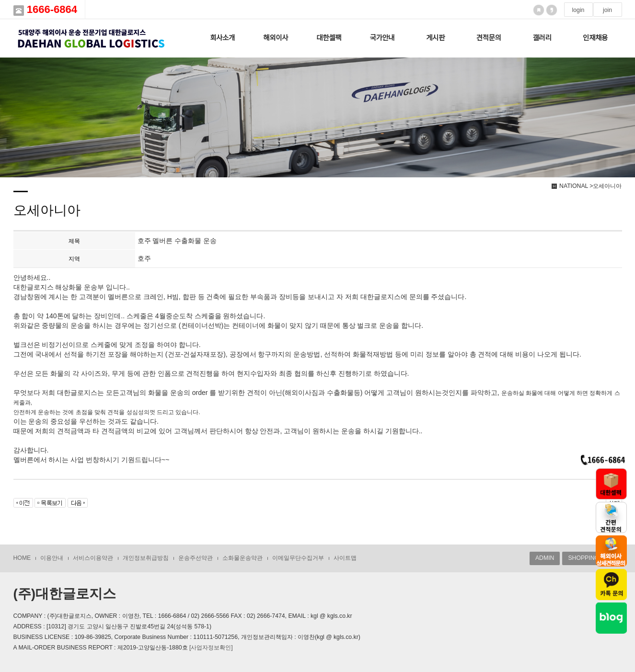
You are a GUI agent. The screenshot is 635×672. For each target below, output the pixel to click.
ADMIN (545, 558)
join (607, 10)
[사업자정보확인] (211, 648)
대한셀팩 (329, 38)
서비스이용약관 (93, 558)
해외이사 (276, 38)
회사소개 (222, 38)
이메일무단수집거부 (298, 558)
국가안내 (382, 38)
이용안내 (52, 558)
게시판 (435, 38)
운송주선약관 (196, 558)
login (578, 10)
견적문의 (489, 38)
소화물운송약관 (242, 558)
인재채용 (595, 38)
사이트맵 (345, 558)
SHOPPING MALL (592, 558)
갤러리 (542, 38)
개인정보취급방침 (146, 558)
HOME (22, 558)
